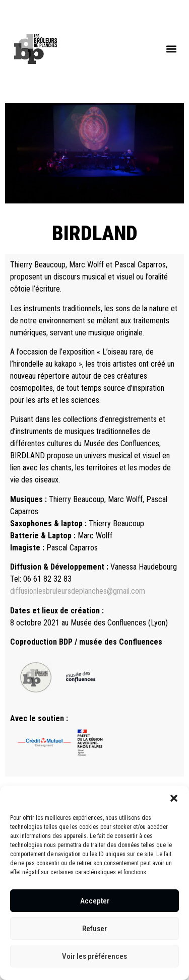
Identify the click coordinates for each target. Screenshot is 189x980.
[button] (174, 798)
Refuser (94, 929)
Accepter (95, 901)
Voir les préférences (94, 956)
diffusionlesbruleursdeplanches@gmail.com (78, 591)
